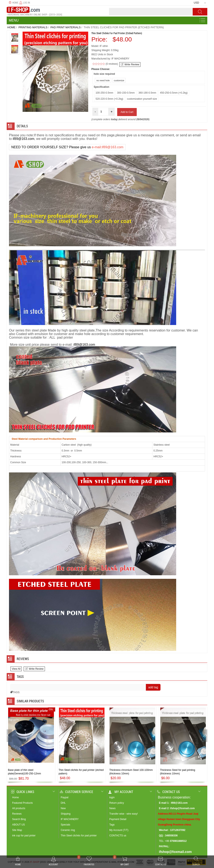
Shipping (66, 814)
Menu (14, 20)
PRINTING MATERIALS (33, 27)
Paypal (65, 797)
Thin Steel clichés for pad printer (79, 836)
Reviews (17, 814)
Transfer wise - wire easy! (124, 814)
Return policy (117, 803)
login (112, 797)
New (63, 808)
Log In (25, 3)
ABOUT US (18, 825)
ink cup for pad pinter (24, 836)
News (112, 808)
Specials (66, 825)
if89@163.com (24, 139)
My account (121, 792)
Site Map (17, 830)
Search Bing (19, 819)
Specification (101, 87)
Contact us (168, 792)
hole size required (104, 74)
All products (19, 808)
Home (13, 3)
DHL (63, 803)
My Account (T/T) (119, 830)
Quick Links (23, 792)
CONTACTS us (118, 836)
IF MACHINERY (70, 819)
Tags (112, 825)
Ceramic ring (68, 830)
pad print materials (65, 27)
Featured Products (22, 803)
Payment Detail (118, 819)
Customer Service (76, 792)
